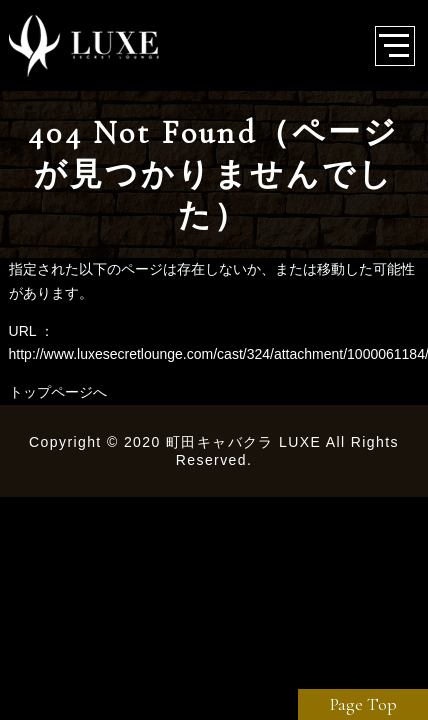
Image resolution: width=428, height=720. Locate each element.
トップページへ (58, 392)
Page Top (363, 704)
